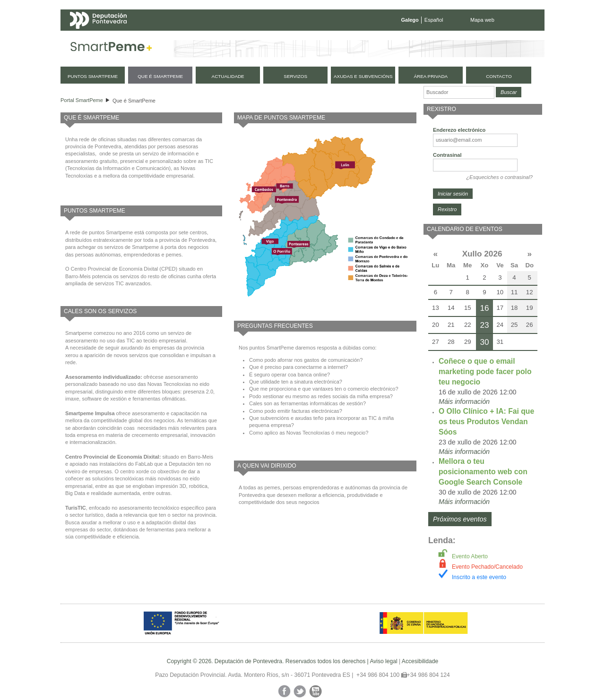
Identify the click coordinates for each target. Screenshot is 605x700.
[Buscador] (459, 92)
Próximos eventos (460, 519)
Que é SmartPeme (134, 101)
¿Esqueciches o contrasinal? (499, 177)
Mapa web (482, 20)
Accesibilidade (420, 661)
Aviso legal (383, 661)
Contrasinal (447, 155)
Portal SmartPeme (82, 100)
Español (434, 20)
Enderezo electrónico (459, 130)
